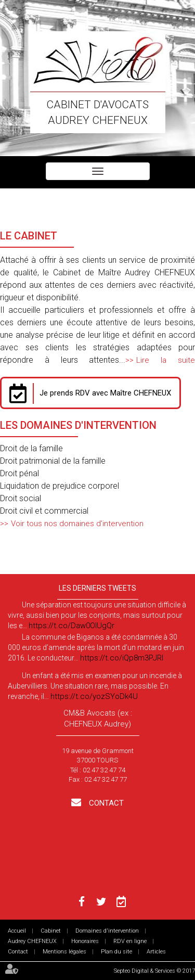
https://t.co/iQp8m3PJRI (122, 658)
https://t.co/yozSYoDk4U (94, 696)
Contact (105, 803)
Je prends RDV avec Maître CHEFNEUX (105, 393)
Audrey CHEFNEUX (32, 941)
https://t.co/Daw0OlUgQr (71, 626)
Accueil (17, 931)
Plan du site (116, 952)
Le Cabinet (29, 236)
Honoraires (85, 941)
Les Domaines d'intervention (78, 425)
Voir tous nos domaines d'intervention (77, 524)
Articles (156, 952)
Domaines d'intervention (107, 931)
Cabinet (51, 931)
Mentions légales (64, 952)
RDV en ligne (130, 941)
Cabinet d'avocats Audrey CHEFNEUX (97, 112)
